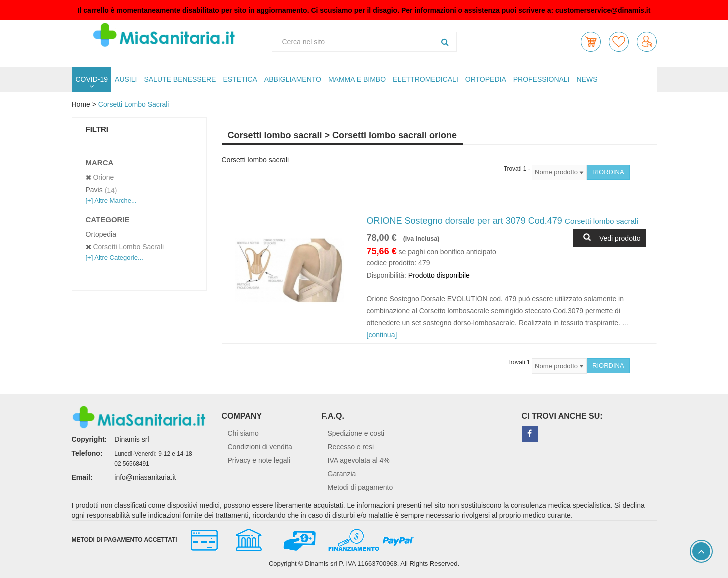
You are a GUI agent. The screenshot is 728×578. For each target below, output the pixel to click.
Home (81, 104)
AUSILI (126, 79)
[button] (591, 42)
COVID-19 (92, 79)
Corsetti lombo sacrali (134, 104)
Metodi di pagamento (360, 487)
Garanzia (342, 474)
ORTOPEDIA (486, 79)
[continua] (382, 335)
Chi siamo (243, 433)
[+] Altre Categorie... (114, 257)
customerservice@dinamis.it (603, 10)
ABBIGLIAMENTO (293, 79)
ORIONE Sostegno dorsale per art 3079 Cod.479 (503, 221)
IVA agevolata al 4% (359, 460)
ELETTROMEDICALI (426, 79)
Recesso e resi (351, 447)
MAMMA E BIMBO (357, 79)
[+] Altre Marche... (111, 200)
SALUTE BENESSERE (180, 79)
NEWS (587, 79)
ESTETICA (240, 79)
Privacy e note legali (259, 460)
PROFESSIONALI (542, 79)
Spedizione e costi (356, 433)
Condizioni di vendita (260, 447)
